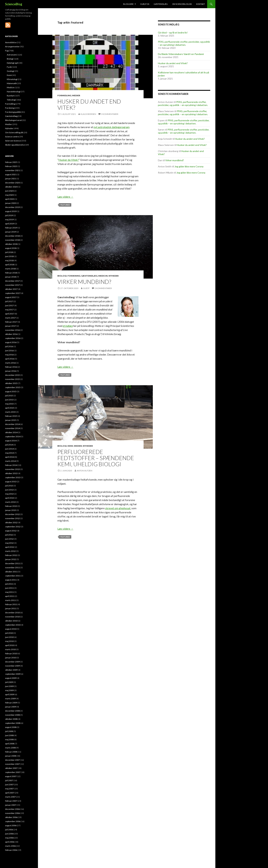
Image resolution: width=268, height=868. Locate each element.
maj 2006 (9, 838)
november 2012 (12, 518)
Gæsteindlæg (161, 4)
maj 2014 (9, 453)
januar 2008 (11, 756)
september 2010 (13, 625)
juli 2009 (9, 682)
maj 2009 (9, 690)
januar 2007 (11, 805)
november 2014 (12, 428)
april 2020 (10, 199)
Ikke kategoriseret (13, 120)
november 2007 (12, 764)
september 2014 (13, 436)
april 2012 (10, 547)
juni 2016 (9, 350)
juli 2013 (9, 486)
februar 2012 (11, 555)
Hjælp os (145, 4)
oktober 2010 (11, 621)
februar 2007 (11, 801)
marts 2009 (10, 699)
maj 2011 (9, 592)
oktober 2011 (11, 572)
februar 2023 (11, 166)
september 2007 (13, 772)
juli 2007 (9, 780)
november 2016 (12, 330)
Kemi (70, 446)
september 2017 (13, 293)
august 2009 (11, 678)
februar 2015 (11, 416)
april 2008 (10, 744)
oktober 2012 (11, 522)
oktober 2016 (11, 334)
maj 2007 (9, 789)
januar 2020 (11, 203)
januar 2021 (11, 179)
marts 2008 (10, 748)
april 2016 (10, 359)
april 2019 (10, 224)
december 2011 (12, 563)
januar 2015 (11, 420)
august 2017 (11, 297)
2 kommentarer (103, 288)
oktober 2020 (11, 187)
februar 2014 (11, 465)
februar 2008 (11, 752)
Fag (7, 51)
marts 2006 (10, 846)
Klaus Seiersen (88, 114)
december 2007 (12, 760)
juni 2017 (9, 305)
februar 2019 (11, 228)
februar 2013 (11, 506)
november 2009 (12, 666)
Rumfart (11, 96)
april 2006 (10, 842)
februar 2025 (11, 162)
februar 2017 (11, 322)
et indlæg (68, 326)
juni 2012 (9, 539)
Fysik (9, 67)
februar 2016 (11, 367)
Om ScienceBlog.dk (182, 4)
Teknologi (11, 100)
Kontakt (201, 4)
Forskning (74, 276)
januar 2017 (11, 326)
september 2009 (13, 674)
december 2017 (12, 281)
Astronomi (12, 55)
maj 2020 (9, 195)
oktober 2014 (11, 432)
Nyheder (114, 276)
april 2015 (10, 408)
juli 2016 (9, 346)
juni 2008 (9, 735)
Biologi (62, 276)
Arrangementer (12, 46)
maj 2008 (9, 739)
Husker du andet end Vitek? (89, 104)
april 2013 (10, 498)
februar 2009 (11, 703)
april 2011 (10, 596)
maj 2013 (9, 494)
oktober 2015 (11, 383)
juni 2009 (9, 686)
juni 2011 (9, 588)
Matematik (12, 83)
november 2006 (12, 813)
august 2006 (11, 825)
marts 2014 (10, 461)
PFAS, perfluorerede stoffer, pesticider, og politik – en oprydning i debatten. (184, 43)
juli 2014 (9, 445)
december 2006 (12, 809)
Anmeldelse (11, 42)
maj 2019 (9, 219)
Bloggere (128, 4)
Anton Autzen (85, 471)
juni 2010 (9, 637)
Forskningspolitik (13, 112)
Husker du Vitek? (69, 160)
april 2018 (10, 265)
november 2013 (12, 469)
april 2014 (10, 457)
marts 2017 (10, 318)
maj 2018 (9, 260)
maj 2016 (9, 355)
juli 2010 (9, 633)
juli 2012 (9, 535)
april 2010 (10, 645)
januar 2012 (11, 559)
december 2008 (12, 711)
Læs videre (65, 197)
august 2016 (11, 342)
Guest (86, 288)
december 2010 (12, 613)
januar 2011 (11, 608)
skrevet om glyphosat (118, 508)
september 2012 (13, 527)
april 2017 (10, 314)
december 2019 (12, 207)
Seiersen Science (13, 141)
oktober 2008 (11, 719)
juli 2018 (9, 252)
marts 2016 (10, 363)
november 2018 (12, 240)
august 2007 (11, 776)
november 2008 (12, 715)
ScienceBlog (14, 4)
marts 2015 (10, 412)
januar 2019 (11, 232)
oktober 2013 (11, 473)
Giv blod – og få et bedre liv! (173, 32)
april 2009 (10, 694)
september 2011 (13, 576)
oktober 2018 (11, 244)
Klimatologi (12, 79)
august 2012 (11, 531)
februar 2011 (11, 604)
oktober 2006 (11, 817)
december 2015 (12, 375)
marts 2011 (10, 600)
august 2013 (11, 482)
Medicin (103, 276)
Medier (76, 95)
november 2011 (12, 567)
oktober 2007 (11, 768)
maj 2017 (9, 310)
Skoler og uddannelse (15, 145)
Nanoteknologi (14, 92)
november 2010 (12, 617)
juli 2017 (9, 301)
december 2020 (12, 183)
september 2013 (13, 477)
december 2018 (12, 236)
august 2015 (11, 391)
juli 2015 (9, 396)
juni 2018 (9, 256)
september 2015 (13, 387)
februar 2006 (11, 850)
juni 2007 (9, 784)
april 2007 (10, 793)
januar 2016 (11, 371)
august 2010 (11, 629)
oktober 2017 (11, 289)
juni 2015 (9, 400)
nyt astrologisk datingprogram (112, 127)
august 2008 (11, 727)
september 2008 (13, 723)
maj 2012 (9, 543)
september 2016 (13, 338)
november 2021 (12, 170)
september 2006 (13, 821)
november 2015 (12, 379)
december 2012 (12, 514)
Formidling (64, 95)
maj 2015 (9, 404)
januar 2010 (11, 658)
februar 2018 (11, 273)
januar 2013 (11, 510)
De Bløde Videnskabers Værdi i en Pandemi (181, 54)
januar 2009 (11, 707)
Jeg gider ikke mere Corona (189, 166)
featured (65, 205)
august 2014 (11, 441)
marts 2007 (10, 797)
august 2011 (11, 580)
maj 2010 (9, 641)
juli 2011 (9, 584)
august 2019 (11, 211)
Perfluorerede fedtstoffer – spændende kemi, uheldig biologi (96, 458)
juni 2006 (9, 834)
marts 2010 (10, 649)
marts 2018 (10, 269)
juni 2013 (9, 490)
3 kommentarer (110, 114)
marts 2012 (10, 551)
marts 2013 (10, 502)
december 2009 (12, 662)
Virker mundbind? (84, 282)
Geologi (10, 71)
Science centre (12, 137)
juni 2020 (9, 191)
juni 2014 (9, 449)
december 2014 (12, 424)
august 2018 (11, 248)
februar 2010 (11, 653)
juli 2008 (9, 731)
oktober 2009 (11, 670)
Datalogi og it (13, 63)
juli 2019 (9, 215)
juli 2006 (9, 830)
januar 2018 (11, 277)
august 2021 (11, 174)
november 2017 (12, 285)
